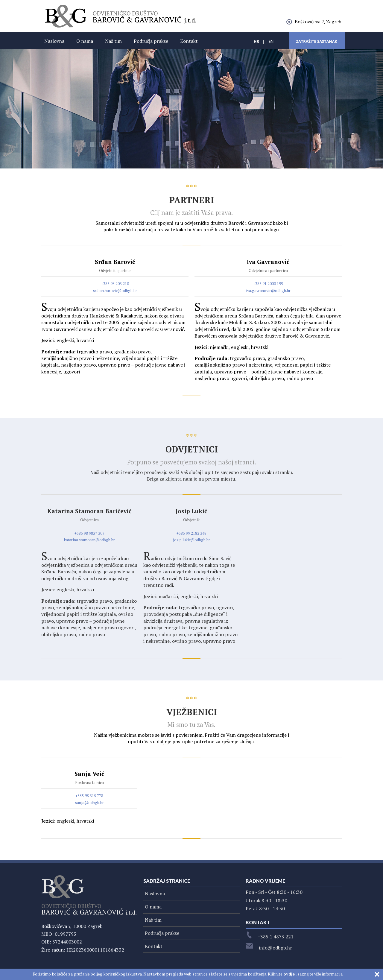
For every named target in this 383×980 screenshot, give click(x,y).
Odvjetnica (89, 520)
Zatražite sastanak (317, 41)
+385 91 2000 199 (268, 284)
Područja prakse (151, 41)
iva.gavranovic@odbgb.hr (268, 291)
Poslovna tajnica (89, 783)
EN (271, 41)
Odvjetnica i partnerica (268, 271)
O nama (85, 41)
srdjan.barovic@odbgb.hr (115, 291)
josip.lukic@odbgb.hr (191, 540)
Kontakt (189, 41)
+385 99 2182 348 (191, 533)
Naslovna (54, 41)
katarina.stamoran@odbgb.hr (89, 540)
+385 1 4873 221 (270, 937)
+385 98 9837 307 (89, 533)
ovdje (289, 974)
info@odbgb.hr (269, 948)
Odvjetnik (191, 520)
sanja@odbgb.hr (89, 803)
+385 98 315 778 (89, 796)
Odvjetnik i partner (115, 271)
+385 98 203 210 (115, 284)
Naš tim (113, 41)
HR (256, 41)
